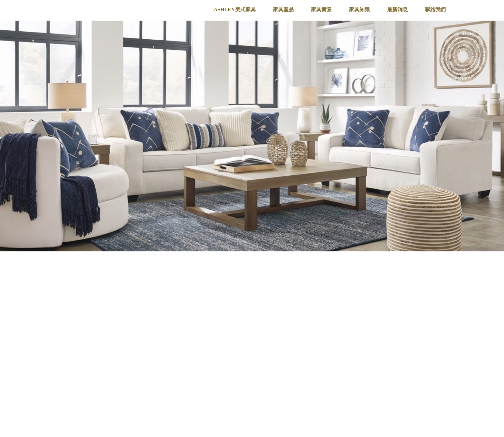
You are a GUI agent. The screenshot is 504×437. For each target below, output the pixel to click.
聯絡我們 (435, 10)
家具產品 (283, 10)
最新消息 (397, 10)
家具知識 (359, 10)
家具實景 (321, 10)
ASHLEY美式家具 (235, 10)
